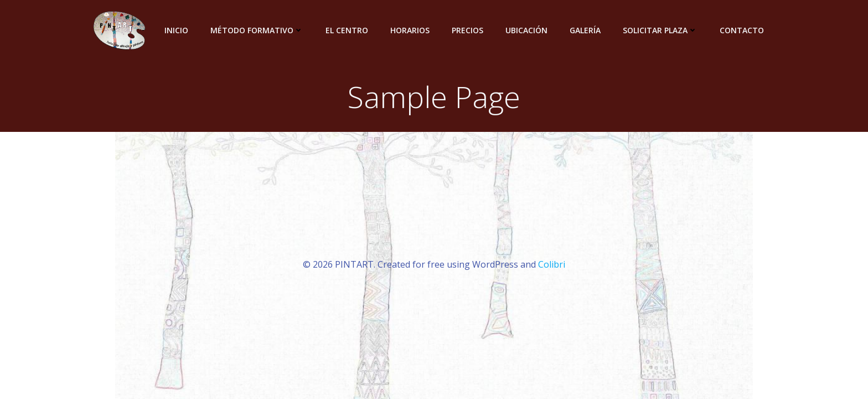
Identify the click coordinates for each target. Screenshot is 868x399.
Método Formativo (257, 30)
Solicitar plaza (660, 30)
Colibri (552, 264)
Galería (585, 30)
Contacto (742, 30)
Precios (467, 30)
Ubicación (526, 30)
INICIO (176, 30)
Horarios (410, 30)
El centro (347, 30)
